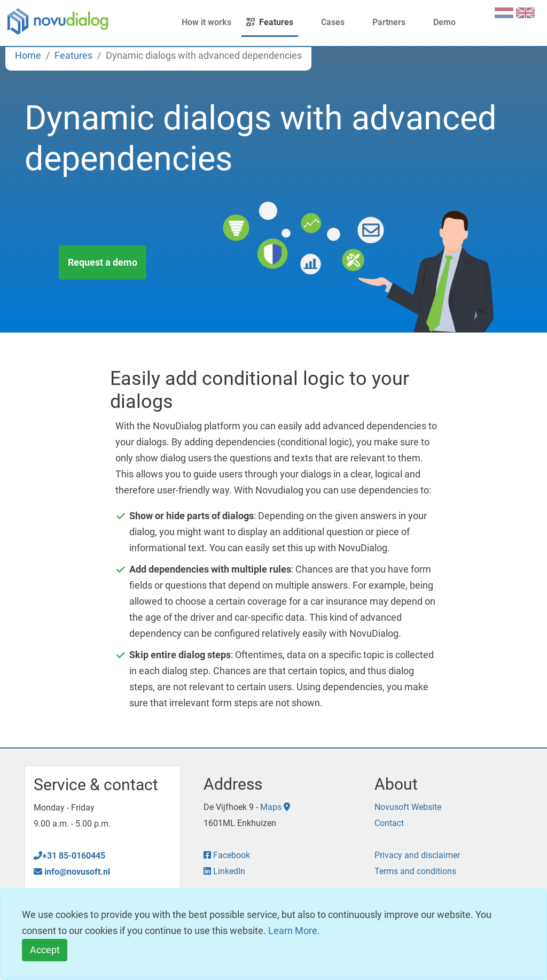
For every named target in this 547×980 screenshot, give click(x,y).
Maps (275, 807)
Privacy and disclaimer (417, 855)
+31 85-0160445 (69, 856)
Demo (438, 22)
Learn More (293, 931)
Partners (382, 22)
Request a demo (103, 262)
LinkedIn (224, 871)
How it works (200, 22)
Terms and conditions (415, 871)
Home (28, 55)
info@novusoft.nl (72, 872)
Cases (326, 22)
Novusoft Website (408, 807)
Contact (389, 823)
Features (270, 22)
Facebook (227, 855)
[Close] (45, 950)
